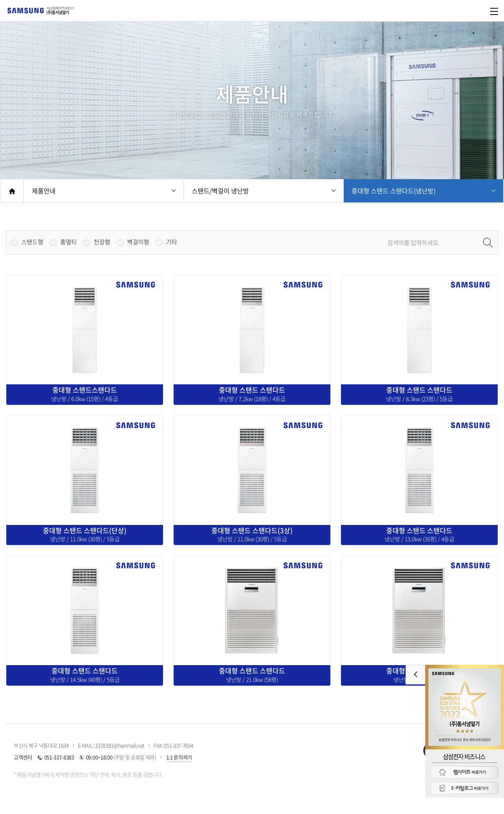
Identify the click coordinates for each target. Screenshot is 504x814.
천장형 (102, 242)
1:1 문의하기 (179, 757)
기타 (172, 242)
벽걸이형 (138, 242)
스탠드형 (32, 242)
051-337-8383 (59, 757)
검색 (488, 243)
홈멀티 (69, 242)
